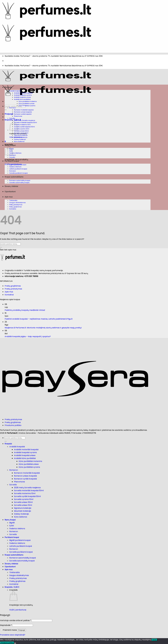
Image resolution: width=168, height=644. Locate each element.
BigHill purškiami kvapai (18, 165)
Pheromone (18, 116)
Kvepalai (8, 87)
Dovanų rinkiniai (11, 186)
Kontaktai (13, 209)
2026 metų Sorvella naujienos (25, 120)
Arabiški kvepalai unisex (22, 97)
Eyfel (12, 526)
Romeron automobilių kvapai (20, 180)
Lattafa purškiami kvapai (18, 169)
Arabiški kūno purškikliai (22, 99)
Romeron (13, 108)
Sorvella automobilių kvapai (19, 183)
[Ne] (15, 643)
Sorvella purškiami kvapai (18, 173)
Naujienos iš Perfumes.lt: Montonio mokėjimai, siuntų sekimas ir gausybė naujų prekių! (43, 328)
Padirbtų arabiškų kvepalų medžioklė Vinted (25, 310)
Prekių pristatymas (16, 205)
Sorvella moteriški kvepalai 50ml (25, 122)
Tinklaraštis (13, 200)
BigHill (12, 523)
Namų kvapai (10, 145)
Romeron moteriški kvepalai (24, 110)
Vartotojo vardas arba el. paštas (16, 620)
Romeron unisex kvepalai (23, 112)
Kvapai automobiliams (14, 177)
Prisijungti (22, 630)
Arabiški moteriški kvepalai (23, 93)
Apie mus (9, 197)
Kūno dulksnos (19, 141)
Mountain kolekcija (21, 137)
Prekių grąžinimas (16, 207)
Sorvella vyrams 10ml (22, 129)
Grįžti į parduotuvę (18, 610)
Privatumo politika (13, 425)
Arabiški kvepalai (15, 91)
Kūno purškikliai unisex (27, 104)
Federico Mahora (15, 153)
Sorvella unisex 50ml (21, 131)
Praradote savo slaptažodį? (13, 635)
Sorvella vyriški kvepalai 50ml (24, 127)
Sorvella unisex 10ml (21, 133)
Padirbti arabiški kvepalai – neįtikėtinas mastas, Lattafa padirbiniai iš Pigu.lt (39, 319)
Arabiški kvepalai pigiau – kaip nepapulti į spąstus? (28, 336)
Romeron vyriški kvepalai (23, 114)
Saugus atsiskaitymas (17, 203)
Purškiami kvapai (12, 161)
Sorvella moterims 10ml (22, 125)
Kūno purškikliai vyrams (27, 106)
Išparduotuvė (10, 192)
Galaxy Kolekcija (20, 139)
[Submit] (6, 110)
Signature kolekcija (21, 135)
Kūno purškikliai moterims (28, 101)
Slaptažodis (6, 625)
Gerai (154, 640)
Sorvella (12, 118)
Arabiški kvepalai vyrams (23, 95)
